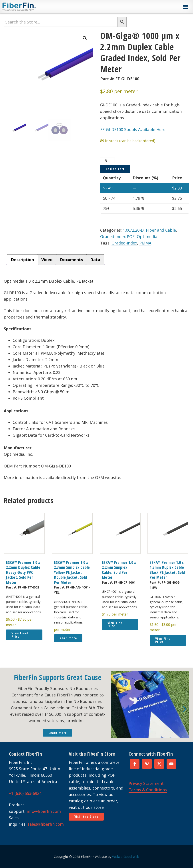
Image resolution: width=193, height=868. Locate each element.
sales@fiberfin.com (46, 824)
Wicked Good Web (126, 857)
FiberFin (27, 7)
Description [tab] (22, 260)
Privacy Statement (146, 783)
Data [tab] (95, 260)
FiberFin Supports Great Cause (58, 677)
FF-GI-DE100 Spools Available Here (133, 129)
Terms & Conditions (148, 790)
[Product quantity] (107, 160)
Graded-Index (124, 243)
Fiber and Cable (161, 230)
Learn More (58, 733)
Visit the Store (86, 816)
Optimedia (147, 237)
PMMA (145, 243)
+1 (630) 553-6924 (25, 793)
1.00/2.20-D (133, 230)
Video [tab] (47, 260)
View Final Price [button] (20, 635)
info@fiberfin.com (44, 811)
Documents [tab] (71, 260)
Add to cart (115, 169)
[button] (185, 7)
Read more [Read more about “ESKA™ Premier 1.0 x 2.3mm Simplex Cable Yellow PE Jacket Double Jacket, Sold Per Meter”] (68, 638)
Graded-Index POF (117, 237)
